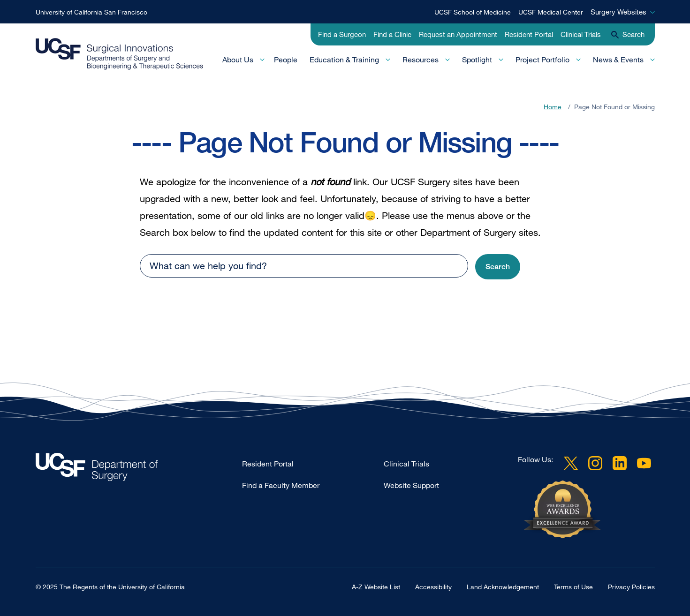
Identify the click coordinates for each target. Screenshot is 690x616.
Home (553, 107)
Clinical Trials (581, 34)
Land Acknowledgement (503, 587)
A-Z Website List (376, 587)
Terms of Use (573, 587)
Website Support (411, 485)
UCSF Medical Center (551, 12)
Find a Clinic (392, 34)
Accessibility (433, 587)
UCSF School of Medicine (473, 12)
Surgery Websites (618, 12)
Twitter (571, 463)
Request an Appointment (458, 34)
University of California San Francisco (91, 12)
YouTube (644, 463)
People (286, 60)
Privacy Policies (631, 587)
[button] (498, 267)
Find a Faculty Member (281, 485)
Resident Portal (529, 34)
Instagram (595, 463)
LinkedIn (620, 463)
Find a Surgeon (342, 34)
